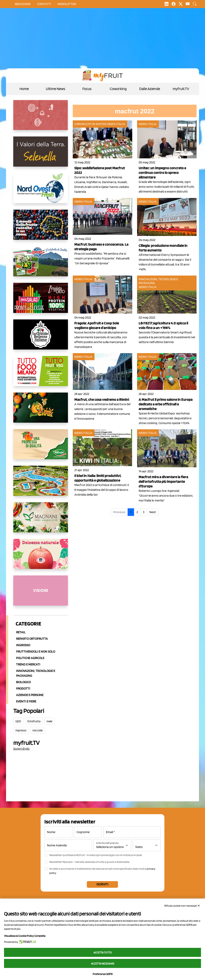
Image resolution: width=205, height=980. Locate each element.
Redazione (23, 4)
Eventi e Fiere (26, 701)
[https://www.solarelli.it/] (41, 484)
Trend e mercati (28, 664)
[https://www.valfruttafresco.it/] (41, 447)
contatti (44, 4)
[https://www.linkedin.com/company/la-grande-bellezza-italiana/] (41, 338)
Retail (21, 632)
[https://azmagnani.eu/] (41, 521)
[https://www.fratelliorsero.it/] (41, 228)
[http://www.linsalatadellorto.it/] (41, 301)
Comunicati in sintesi (90, 124)
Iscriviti (102, 884)
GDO (18, 721)
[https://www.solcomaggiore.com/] (41, 118)
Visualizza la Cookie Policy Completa (25, 936)
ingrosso (21, 730)
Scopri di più (21, 749)
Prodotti (23, 688)
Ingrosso (23, 645)
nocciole (37, 730)
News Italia (116, 124)
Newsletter (67, 4)
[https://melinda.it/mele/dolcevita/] (41, 557)
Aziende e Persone (30, 695)
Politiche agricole (30, 658)
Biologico (23, 682)
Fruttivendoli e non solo (36, 651)
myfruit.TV (181, 89)
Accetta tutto (103, 952)
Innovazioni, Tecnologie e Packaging (36, 673)
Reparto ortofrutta (32, 639)
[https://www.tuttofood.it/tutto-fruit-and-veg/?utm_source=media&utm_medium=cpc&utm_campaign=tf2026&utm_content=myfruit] (41, 374)
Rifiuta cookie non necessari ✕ (182, 906)
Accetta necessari (103, 964)
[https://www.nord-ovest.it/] (41, 191)
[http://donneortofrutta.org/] (41, 594)
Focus (87, 89)
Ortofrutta (34, 721)
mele (49, 721)
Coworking (118, 89)
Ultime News (55, 89)
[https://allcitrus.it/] (41, 411)
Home (24, 89)
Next (153, 512)
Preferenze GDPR (103, 974)
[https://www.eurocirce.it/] (41, 264)
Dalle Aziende (150, 89)
